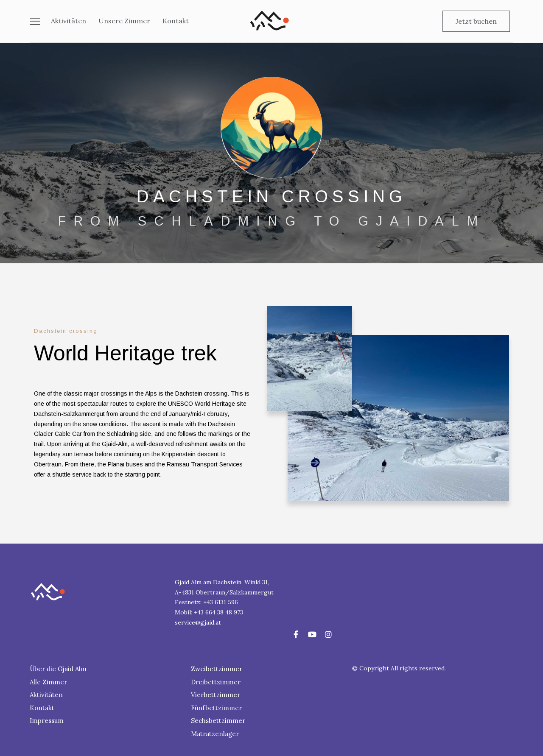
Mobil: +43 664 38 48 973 (209, 612)
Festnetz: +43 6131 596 (206, 602)
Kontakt (176, 21)
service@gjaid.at (198, 622)
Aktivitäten (69, 21)
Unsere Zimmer (124, 21)
